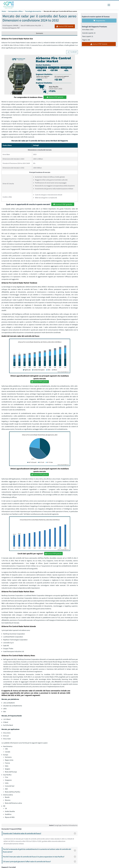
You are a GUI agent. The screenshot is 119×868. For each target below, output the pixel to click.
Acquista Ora (99, 21)
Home (4, 11)
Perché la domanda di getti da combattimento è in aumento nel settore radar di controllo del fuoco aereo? (40, 850)
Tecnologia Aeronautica (33, 11)
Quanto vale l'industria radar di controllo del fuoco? (40, 833)
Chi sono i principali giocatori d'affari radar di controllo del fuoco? (40, 861)
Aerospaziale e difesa (15, 11)
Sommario (40, 33)
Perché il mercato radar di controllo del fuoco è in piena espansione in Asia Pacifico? (40, 857)
